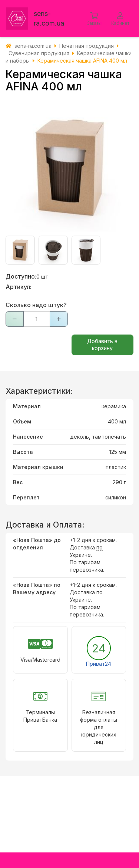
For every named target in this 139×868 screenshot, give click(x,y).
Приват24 (99, 664)
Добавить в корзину (102, 345)
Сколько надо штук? (36, 305)
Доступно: (21, 276)
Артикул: (19, 287)
